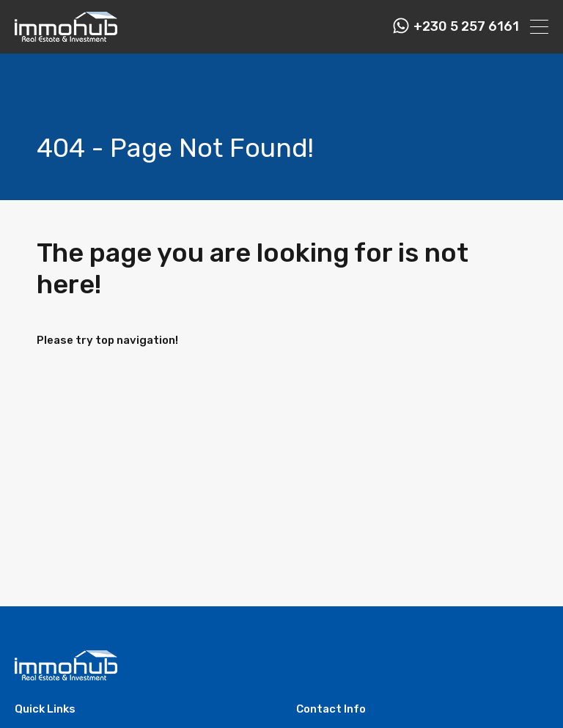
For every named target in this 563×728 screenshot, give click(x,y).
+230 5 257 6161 (466, 27)
